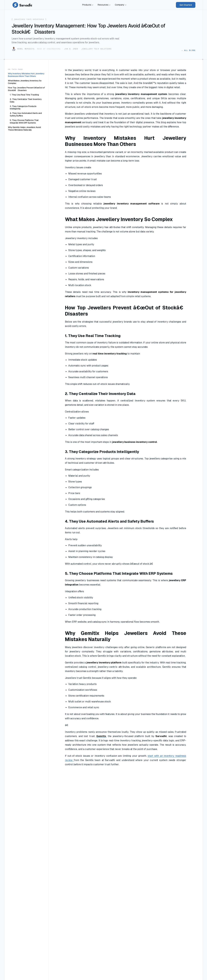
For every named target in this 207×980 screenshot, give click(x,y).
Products (88, 5)
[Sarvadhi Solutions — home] (22, 5)
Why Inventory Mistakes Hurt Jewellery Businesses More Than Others (26, 75)
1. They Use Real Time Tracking (24, 95)
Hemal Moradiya (26, 49)
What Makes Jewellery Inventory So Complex (25, 82)
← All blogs (189, 50)
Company (121, 5)
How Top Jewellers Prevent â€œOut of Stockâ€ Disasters (26, 89)
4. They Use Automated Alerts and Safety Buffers (26, 114)
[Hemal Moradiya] (14, 49)
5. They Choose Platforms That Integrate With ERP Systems (24, 121)
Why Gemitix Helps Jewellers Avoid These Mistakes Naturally (24, 129)
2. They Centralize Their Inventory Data (26, 100)
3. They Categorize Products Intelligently (23, 108)
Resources (104, 5)
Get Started (186, 5)
